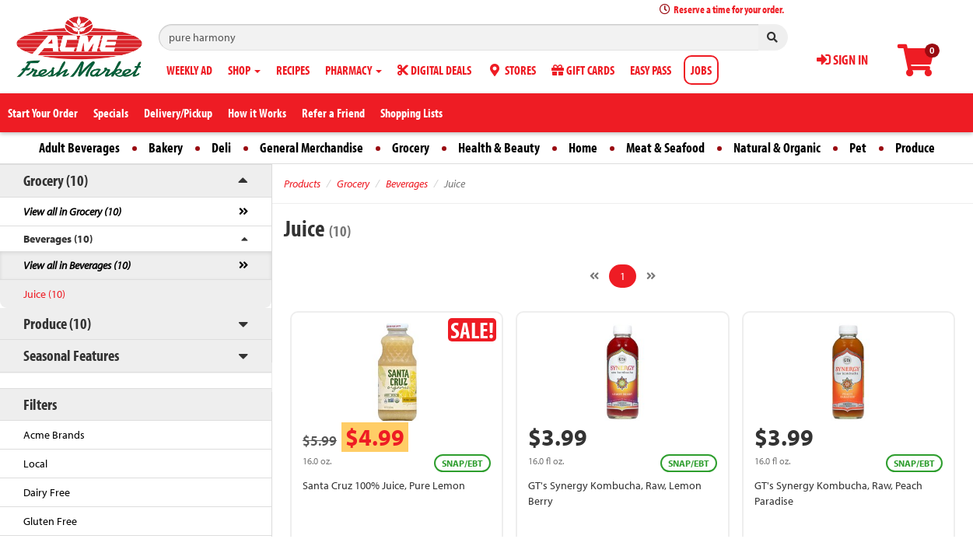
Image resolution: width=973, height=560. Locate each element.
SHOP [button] (244, 70)
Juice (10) (44, 294)
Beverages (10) (58, 239)
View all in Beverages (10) (77, 265)
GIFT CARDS (583, 70)
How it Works (257, 113)
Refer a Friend (333, 113)
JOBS (701, 70)
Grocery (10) (56, 180)
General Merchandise (311, 147)
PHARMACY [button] (353, 70)
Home (583, 147)
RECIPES (293, 70)
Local (35, 464)
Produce (915, 147)
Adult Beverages (79, 147)
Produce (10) (57, 323)
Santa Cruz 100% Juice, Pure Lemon (384, 485)
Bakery (166, 147)
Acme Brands (54, 435)
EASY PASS (651, 70)
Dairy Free (47, 492)
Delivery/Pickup (178, 113)
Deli (221, 147)
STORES (511, 70)
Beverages (407, 184)
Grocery (411, 147)
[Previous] (594, 276)
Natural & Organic (777, 147)
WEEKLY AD (189, 70)
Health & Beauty (499, 147)
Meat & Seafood (665, 147)
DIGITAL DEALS (434, 70)
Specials (111, 113)
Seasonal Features (71, 355)
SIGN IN (842, 59)
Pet (858, 147)
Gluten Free (50, 521)
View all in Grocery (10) (72, 212)
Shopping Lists (411, 113)
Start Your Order (43, 113)
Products (302, 184)
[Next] (651, 276)
